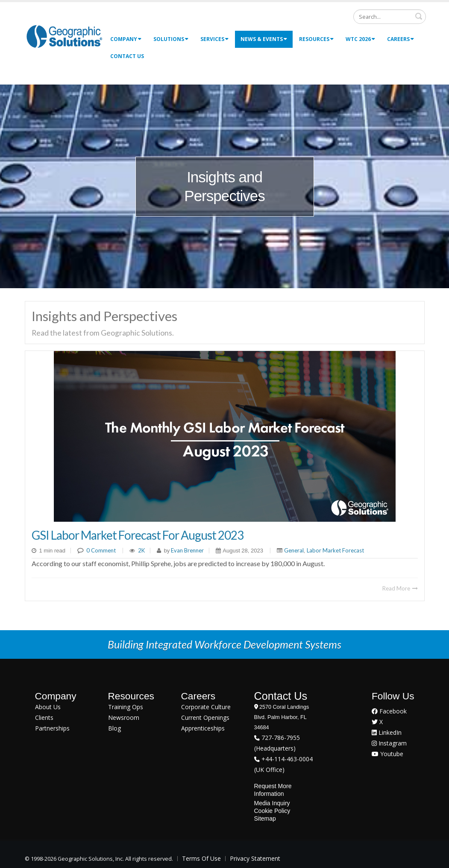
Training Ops (126, 707)
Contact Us (127, 56)
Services (214, 39)
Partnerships (52, 728)
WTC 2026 (360, 39)
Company (126, 39)
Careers (401, 39)
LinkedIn (387, 732)
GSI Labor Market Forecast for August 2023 (138, 535)
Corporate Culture (206, 707)
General (294, 550)
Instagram (389, 743)
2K (141, 550)
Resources (316, 39)
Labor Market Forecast (335, 550)
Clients (44, 717)
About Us (48, 707)
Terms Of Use (201, 858)
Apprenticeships (203, 728)
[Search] (390, 17)
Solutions (171, 39)
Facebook (389, 711)
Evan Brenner (187, 550)
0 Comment (101, 550)
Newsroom (124, 717)
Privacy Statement (255, 858)
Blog (114, 728)
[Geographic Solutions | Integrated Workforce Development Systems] (64, 36)
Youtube (387, 754)
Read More (400, 588)
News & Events (264, 39)
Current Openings (205, 717)
